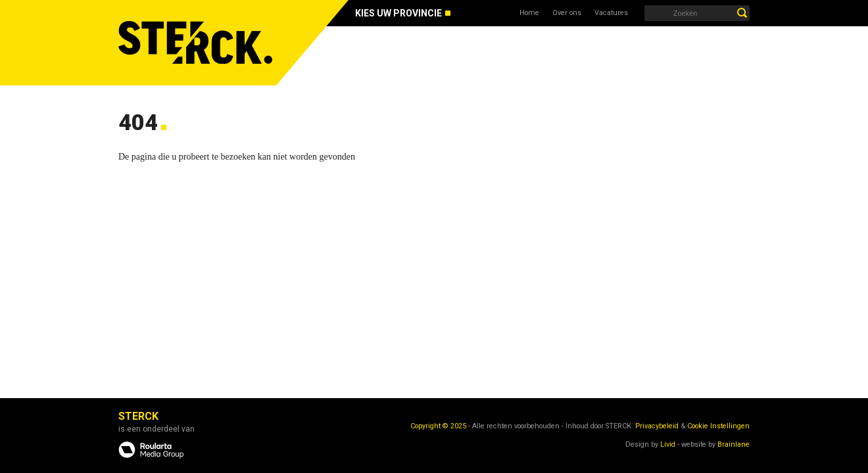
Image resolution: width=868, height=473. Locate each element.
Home (529, 13)
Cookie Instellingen (718, 426)
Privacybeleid (657, 426)
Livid (668, 444)
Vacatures (611, 13)
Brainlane (734, 444)
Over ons (567, 13)
